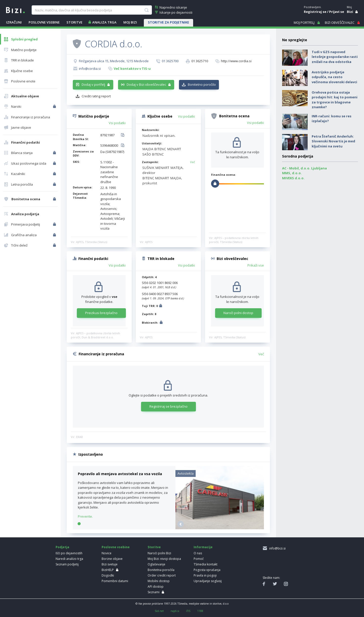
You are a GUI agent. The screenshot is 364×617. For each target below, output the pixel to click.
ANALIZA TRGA (104, 22)
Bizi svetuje (110, 564)
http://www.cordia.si (236, 61)
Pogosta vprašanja (207, 570)
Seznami (154, 592)
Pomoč (199, 559)
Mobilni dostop (159, 581)
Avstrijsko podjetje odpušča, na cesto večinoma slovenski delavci (334, 77)
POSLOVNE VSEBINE (44, 22)
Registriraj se (315, 12)
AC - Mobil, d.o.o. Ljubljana (304, 168)
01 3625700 (170, 61)
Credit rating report (96, 96)
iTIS (188, 611)
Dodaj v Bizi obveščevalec (146, 84)
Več (192, 162)
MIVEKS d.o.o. (293, 178)
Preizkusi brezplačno (101, 313)
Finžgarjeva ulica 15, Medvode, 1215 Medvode (114, 61)
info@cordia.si (90, 69)
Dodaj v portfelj (93, 84)
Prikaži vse (256, 265)
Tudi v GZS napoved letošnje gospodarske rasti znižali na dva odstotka (335, 57)
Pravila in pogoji (205, 575)
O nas (198, 553)
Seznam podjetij (67, 564)
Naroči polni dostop (238, 313)
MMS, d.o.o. (292, 173)
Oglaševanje (156, 564)
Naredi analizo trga (69, 559)
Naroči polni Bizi (159, 553)
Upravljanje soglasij (208, 581)
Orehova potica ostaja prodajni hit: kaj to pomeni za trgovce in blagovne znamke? (335, 100)
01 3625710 (200, 61)
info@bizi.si (277, 548)
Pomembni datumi (115, 581)
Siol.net (159, 611)
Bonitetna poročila (161, 570)
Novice (107, 553)
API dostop (156, 587)
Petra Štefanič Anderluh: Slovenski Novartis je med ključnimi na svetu (333, 141)
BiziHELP (108, 570)
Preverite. (85, 516)
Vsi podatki (117, 123)
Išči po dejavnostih (69, 553)
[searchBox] (92, 10)
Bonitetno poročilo (202, 84)
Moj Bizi (130, 22)
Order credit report (162, 575)
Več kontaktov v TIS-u (132, 69)
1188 (200, 611)
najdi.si (175, 611)
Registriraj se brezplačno (168, 406)
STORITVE (74, 22)
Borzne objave (112, 559)
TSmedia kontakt (206, 564)
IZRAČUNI (14, 22)
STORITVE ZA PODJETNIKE (168, 22)
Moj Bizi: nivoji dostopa (164, 559)
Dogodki (108, 575)
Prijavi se (337, 12)
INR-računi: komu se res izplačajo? (332, 119)
